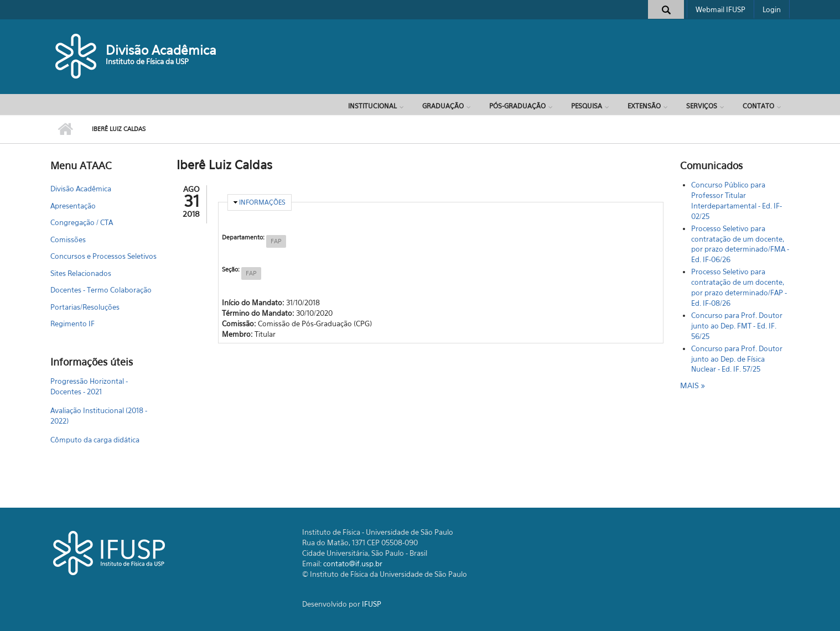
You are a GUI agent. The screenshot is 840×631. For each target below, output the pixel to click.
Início (66, 129)
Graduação (443, 106)
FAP (276, 241)
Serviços (702, 106)
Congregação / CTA (82, 222)
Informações (262, 202)
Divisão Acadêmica (161, 50)
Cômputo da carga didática (95, 440)
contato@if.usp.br (353, 564)
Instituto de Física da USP (147, 61)
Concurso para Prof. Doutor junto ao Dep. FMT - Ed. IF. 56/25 (737, 326)
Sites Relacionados (81, 273)
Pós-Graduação (517, 106)
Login (772, 9)
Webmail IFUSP (720, 9)
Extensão (644, 106)
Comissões (68, 239)
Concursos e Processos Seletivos (103, 256)
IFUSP (372, 604)
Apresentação (73, 206)
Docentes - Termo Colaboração (101, 290)
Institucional (372, 106)
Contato (758, 106)
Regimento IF (72, 324)
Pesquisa (587, 106)
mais (691, 385)
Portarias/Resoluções (85, 307)
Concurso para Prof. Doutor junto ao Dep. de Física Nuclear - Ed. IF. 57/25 (737, 359)
